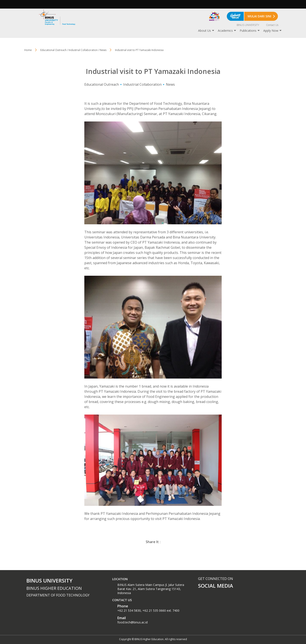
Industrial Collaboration (142, 84)
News (170, 84)
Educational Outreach (102, 84)
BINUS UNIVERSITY (248, 25)
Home (28, 50)
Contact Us (272, 25)
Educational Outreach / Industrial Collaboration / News (73, 50)
